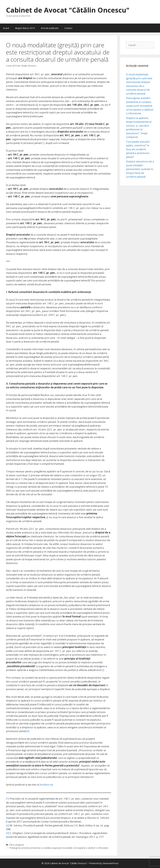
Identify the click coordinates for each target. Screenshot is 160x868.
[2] (102, 670)
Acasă (6, 28)
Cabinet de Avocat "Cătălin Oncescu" (68, 10)
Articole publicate (50, 28)
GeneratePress (111, 863)
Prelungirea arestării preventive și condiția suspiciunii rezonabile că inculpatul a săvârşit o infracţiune (59, 848)
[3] (28, 731)
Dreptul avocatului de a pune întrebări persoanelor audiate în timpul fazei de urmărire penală (140, 169)
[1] (43, 143)
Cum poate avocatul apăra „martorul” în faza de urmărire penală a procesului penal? (138, 149)
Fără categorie (17, 845)
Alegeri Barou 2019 (25, 28)
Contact (68, 28)
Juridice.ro (46, 785)
